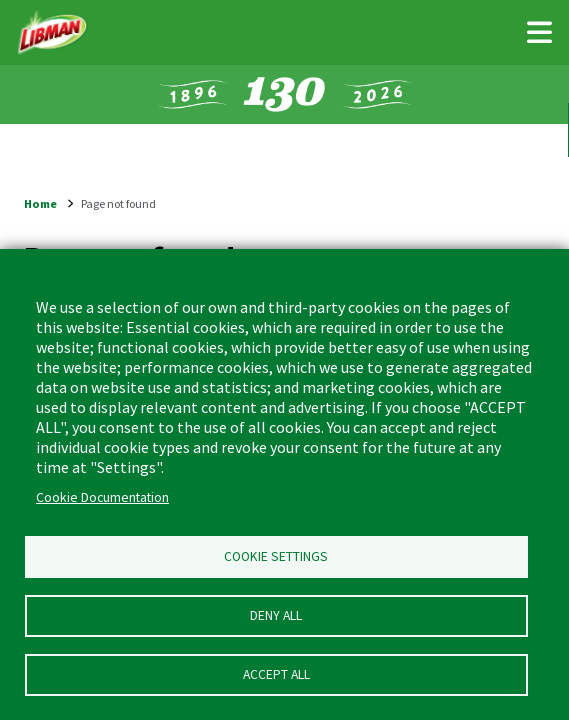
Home (40, 203)
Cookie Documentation (102, 497)
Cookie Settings (276, 556)
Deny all (276, 615)
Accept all (276, 674)
